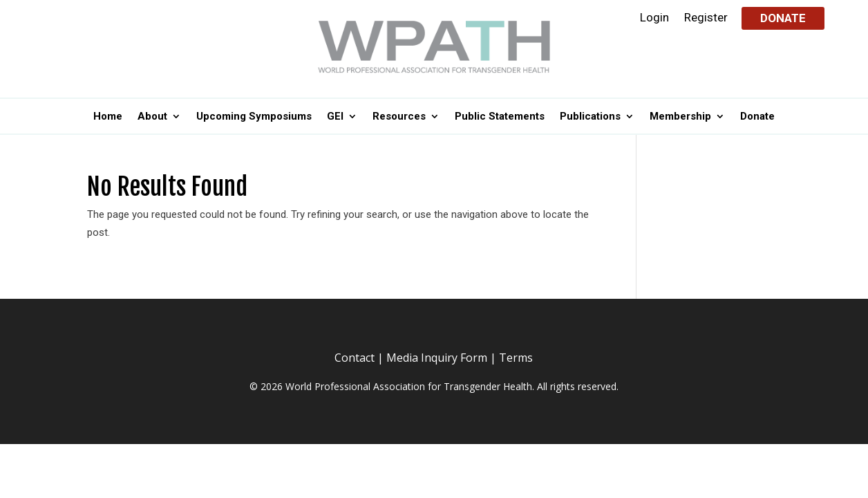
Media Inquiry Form (437, 358)
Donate (783, 18)
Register (706, 18)
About (152, 117)
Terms (516, 358)
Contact (355, 358)
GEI (335, 117)
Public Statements (500, 117)
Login (654, 18)
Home (108, 117)
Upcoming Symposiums (254, 117)
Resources (399, 117)
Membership (680, 117)
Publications (590, 117)
